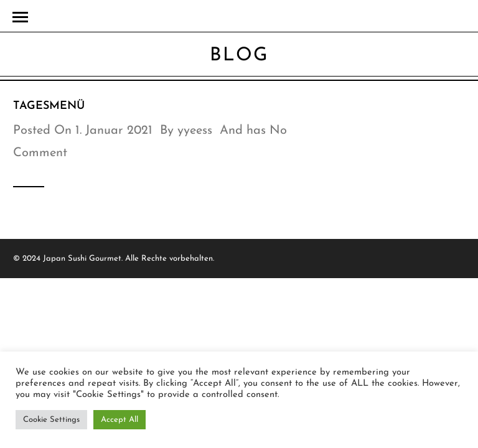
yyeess (195, 131)
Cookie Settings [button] (51, 420)
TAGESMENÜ (49, 106)
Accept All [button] (119, 420)
